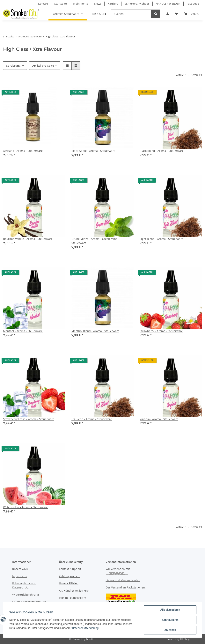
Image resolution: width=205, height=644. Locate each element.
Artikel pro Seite (43, 66)
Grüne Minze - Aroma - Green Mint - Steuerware (95, 241)
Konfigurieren (170, 620)
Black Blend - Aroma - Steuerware (162, 151)
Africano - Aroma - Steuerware (23, 151)
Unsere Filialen (69, 583)
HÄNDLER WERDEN (168, 4)
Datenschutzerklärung (85, 628)
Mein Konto (81, 4)
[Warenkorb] (191, 14)
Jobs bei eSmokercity (72, 598)
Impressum (20, 576)
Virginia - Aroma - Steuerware (159, 419)
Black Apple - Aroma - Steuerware (93, 151)
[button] (168, 14)
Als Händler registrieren (75, 591)
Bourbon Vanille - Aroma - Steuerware (28, 239)
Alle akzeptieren (170, 610)
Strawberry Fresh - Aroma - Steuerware (29, 419)
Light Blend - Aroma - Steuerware (161, 239)
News (98, 4)
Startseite (61, 4)
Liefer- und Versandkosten (123, 580)
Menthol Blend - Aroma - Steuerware (95, 331)
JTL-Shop (185, 639)
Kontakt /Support (70, 569)
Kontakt (43, 4)
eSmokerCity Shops (137, 4)
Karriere (113, 4)
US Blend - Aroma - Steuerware (92, 419)
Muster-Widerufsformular (29, 602)
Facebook (193, 4)
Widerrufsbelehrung (26, 595)
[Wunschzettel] (176, 14)
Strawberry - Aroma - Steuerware (161, 331)
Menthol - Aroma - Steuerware (23, 331)
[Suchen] (131, 14)
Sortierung (13, 66)
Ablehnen (170, 630)
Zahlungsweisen (70, 576)
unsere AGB (20, 569)
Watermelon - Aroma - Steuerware (25, 507)
